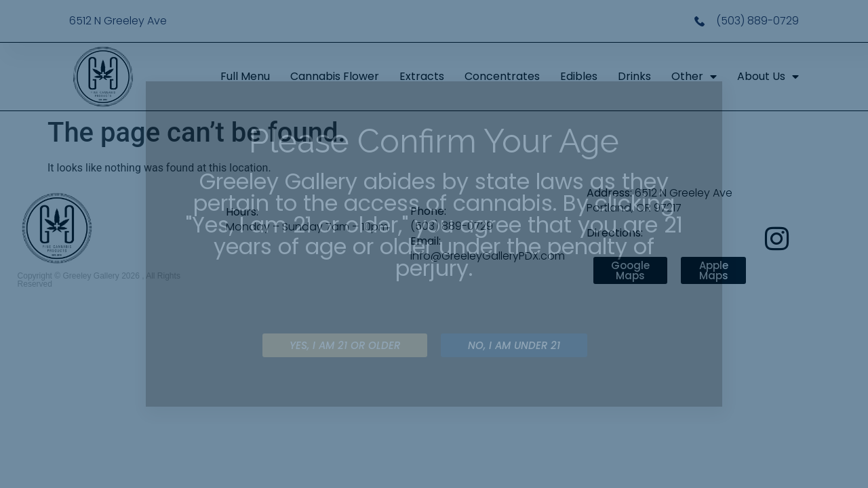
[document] (434, 244)
